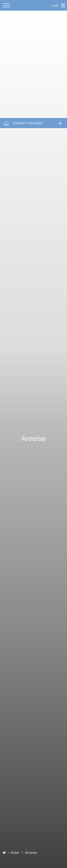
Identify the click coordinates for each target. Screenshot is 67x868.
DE (56, 6)
